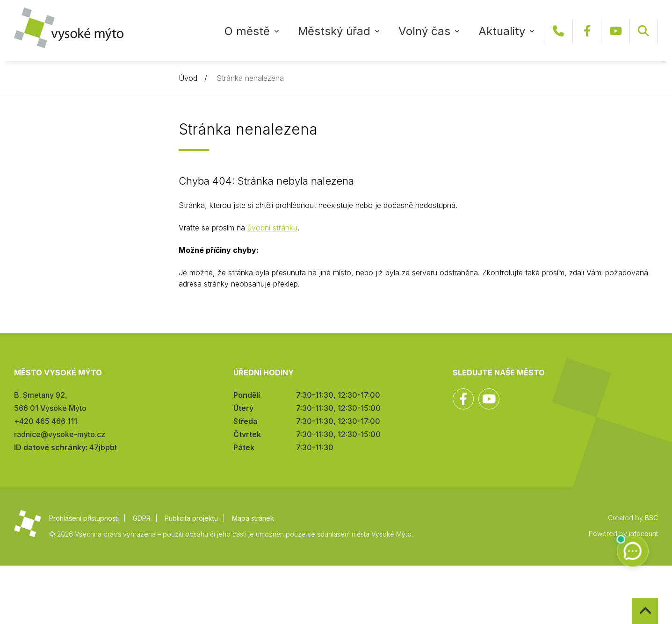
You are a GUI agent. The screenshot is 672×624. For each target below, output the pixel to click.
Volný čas (424, 31)
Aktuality (502, 31)
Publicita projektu (191, 518)
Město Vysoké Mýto (69, 28)
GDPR (142, 518)
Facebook (587, 31)
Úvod (188, 78)
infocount (643, 534)
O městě (247, 31)
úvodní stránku (272, 228)
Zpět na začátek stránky (632, 599)
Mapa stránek (253, 518)
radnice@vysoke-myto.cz (60, 434)
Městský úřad (334, 31)
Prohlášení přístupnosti (84, 518)
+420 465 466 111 (558, 31)
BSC (651, 518)
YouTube (615, 31)
